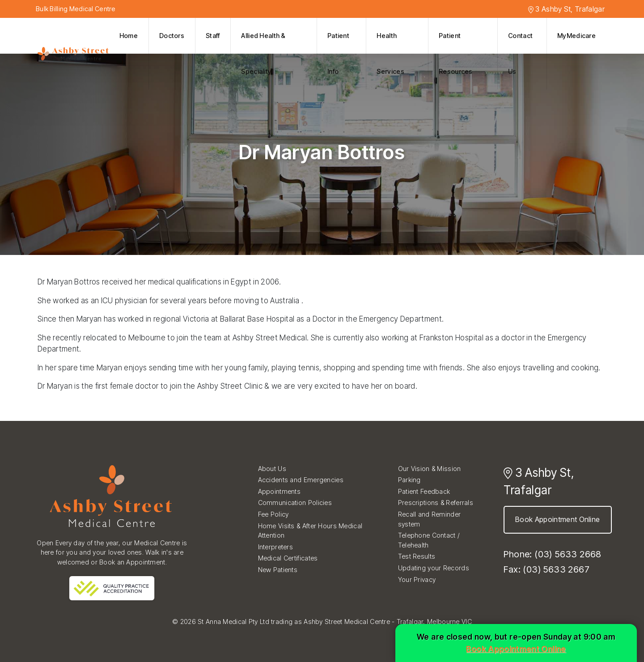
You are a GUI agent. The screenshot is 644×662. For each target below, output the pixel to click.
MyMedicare (576, 36)
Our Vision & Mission (430, 469)
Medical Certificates (288, 558)
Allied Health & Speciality (263, 53)
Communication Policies (295, 503)
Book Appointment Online (558, 519)
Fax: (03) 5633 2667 (547, 569)
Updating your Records (434, 568)
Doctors (172, 36)
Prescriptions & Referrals (436, 503)
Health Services (390, 53)
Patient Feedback (424, 491)
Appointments (279, 491)
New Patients (278, 570)
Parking (409, 480)
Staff (213, 36)
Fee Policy (273, 514)
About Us (272, 469)
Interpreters (275, 547)
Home (129, 36)
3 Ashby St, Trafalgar (566, 9)
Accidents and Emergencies (301, 480)
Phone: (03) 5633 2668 (552, 554)
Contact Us (520, 53)
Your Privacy (417, 579)
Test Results (417, 556)
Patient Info (338, 53)
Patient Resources (456, 53)
